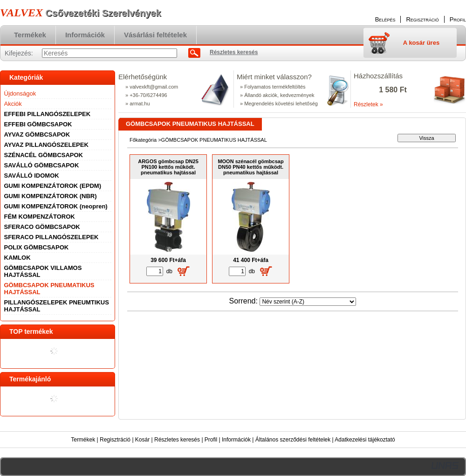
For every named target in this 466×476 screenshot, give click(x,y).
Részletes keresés (177, 440)
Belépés (385, 19)
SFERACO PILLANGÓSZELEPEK (51, 237)
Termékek (83, 440)
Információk (236, 440)
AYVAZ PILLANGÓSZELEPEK (46, 145)
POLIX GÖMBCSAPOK (37, 247)
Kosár (142, 440)
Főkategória (143, 140)
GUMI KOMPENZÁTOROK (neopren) (56, 206)
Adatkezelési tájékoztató (365, 440)
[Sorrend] (308, 302)
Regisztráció (115, 440)
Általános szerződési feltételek (293, 440)
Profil (211, 440)
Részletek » (368, 104)
